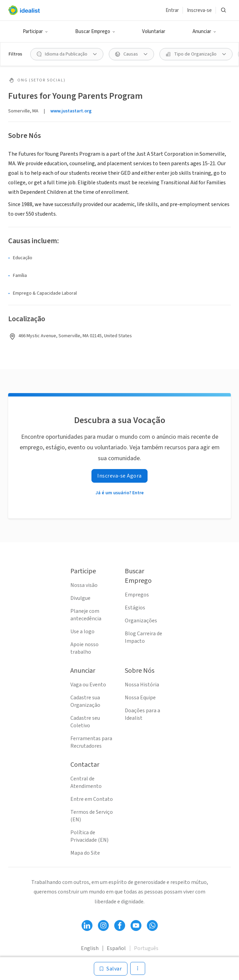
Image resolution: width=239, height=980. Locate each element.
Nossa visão (84, 585)
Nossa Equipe (140, 698)
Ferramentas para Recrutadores (91, 742)
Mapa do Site (85, 853)
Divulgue (80, 598)
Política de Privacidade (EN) (89, 836)
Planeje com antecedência (86, 615)
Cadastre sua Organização (85, 701)
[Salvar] (111, 969)
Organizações (141, 621)
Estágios (135, 608)
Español (116, 948)
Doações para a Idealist (142, 714)
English (90, 948)
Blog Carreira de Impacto (143, 637)
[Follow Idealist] (87, 925)
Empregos (137, 595)
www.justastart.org (71, 111)
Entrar (172, 10)
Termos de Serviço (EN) (92, 816)
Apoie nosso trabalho (84, 648)
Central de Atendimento (86, 782)
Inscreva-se (199, 10)
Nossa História (142, 685)
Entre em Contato (92, 799)
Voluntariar (154, 32)
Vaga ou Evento (88, 685)
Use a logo (82, 632)
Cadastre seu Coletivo (85, 722)
